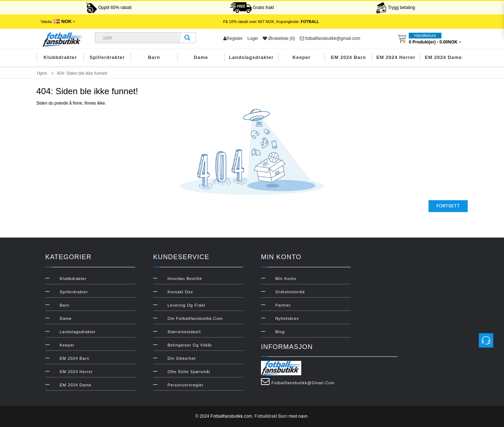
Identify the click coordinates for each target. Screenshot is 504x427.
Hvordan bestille (185, 279)
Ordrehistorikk (290, 292)
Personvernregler (185, 385)
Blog (280, 332)
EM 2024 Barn (349, 57)
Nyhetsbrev (287, 318)
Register (233, 38)
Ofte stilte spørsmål (189, 372)
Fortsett (448, 206)
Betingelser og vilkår (190, 345)
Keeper (302, 57)
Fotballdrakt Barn (271, 416)
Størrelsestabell (184, 332)
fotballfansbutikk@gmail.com (330, 38)
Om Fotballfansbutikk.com (195, 318)
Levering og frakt (186, 305)
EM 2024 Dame (443, 57)
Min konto (286, 279)
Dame (201, 57)
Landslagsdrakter (251, 57)
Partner (283, 305)
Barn (154, 57)
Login (253, 38)
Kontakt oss (180, 292)
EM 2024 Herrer (396, 57)
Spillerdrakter (107, 57)
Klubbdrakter (60, 57)
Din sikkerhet (182, 358)
